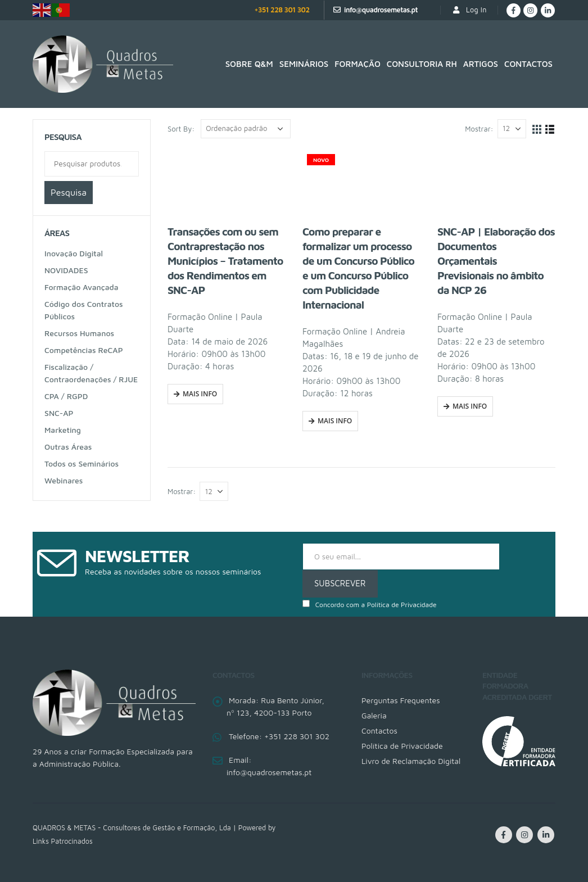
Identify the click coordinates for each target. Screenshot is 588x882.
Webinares (64, 480)
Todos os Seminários (82, 463)
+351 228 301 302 (282, 10)
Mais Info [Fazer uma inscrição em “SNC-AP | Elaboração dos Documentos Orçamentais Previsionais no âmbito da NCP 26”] (470, 406)
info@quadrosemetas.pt (381, 10)
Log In (469, 10)
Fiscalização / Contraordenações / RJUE (91, 373)
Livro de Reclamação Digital (411, 761)
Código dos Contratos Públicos (84, 310)
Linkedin (546, 835)
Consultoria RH (422, 64)
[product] (227, 183)
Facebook (504, 835)
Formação (358, 64)
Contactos (528, 64)
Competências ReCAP (84, 350)
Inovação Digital (74, 253)
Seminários (304, 64)
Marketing (63, 430)
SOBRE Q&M (249, 64)
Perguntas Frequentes (401, 700)
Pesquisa (69, 192)
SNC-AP (59, 413)
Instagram (524, 835)
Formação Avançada (82, 287)
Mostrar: (479, 129)
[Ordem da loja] (246, 129)
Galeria (374, 715)
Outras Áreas (68, 447)
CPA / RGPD (66, 396)
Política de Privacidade (402, 605)
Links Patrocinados (63, 841)
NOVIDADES (66, 270)
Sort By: (181, 129)
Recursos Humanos (79, 333)
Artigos (481, 64)
